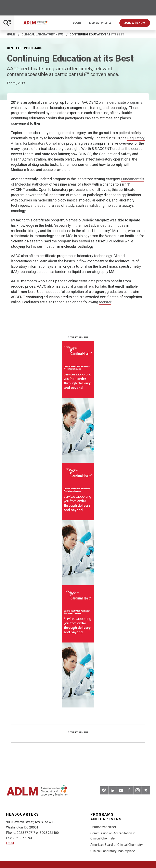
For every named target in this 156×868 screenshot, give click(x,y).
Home (11, 34)
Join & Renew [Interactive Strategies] (135, 23)
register (105, 302)
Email (10, 843)
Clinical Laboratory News (43, 34)
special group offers (78, 286)
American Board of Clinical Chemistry (117, 845)
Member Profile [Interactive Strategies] (100, 23)
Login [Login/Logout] (77, 23)
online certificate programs (121, 102)
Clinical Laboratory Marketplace (113, 851)
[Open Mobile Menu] (7, 23)
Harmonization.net (103, 827)
